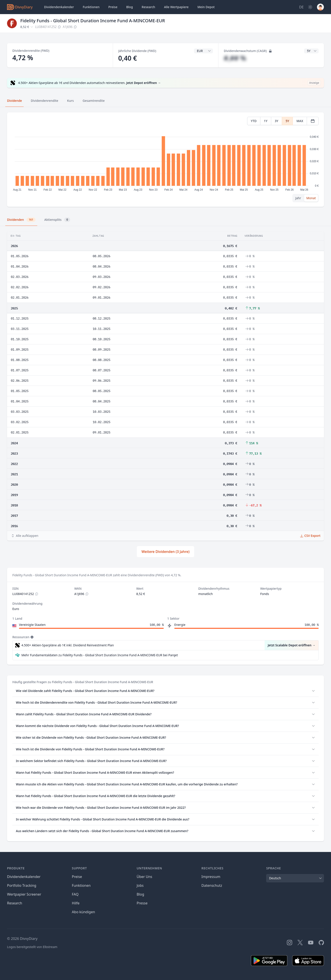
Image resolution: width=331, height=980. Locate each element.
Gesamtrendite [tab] (94, 101)
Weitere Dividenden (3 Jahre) (165, 552)
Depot (206, 7)
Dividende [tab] (14, 101)
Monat (311, 198)
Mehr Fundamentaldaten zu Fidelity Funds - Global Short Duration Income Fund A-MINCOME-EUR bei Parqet (100, 655)
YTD (254, 121)
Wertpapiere (176, 7)
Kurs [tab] (70, 101)
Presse (142, 903)
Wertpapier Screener (24, 894)
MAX (300, 121)
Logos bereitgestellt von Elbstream (32, 947)
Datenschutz (212, 885)
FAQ (75, 894)
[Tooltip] (32, 637)
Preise (113, 7)
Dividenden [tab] (21, 220)
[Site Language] (301, 7)
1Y (266, 121)
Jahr (298, 198)
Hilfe (76, 903)
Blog (140, 894)
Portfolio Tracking (22, 885)
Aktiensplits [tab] (57, 220)
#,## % (235, 58)
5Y (287, 121)
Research (15, 903)
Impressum (211, 877)
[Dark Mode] (310, 7)
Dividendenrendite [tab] (44, 101)
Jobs (140, 885)
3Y (276, 121)
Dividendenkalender (59, 7)
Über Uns (144, 877)
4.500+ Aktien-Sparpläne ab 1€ (68, 645)
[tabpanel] (165, 160)
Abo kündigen (84, 912)
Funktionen (91, 7)
